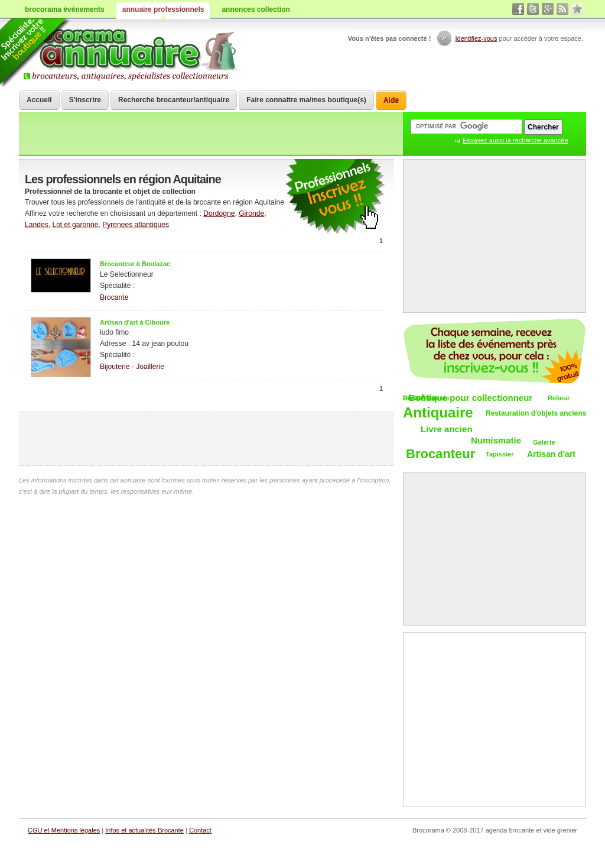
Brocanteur (440, 454)
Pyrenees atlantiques (136, 225)
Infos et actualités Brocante (144, 830)
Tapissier (500, 454)
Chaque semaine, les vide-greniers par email (495, 351)
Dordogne (219, 213)
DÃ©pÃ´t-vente (426, 398)
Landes (37, 225)
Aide (391, 100)
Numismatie (496, 440)
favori (577, 9)
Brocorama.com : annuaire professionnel (132, 53)
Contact (200, 830)
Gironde (251, 213)
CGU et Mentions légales (64, 830)
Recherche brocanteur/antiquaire (174, 100)
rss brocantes (562, 9)
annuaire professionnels (163, 9)
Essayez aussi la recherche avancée (515, 140)
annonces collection (256, 9)
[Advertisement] (207, 439)
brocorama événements (65, 9)
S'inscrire (85, 100)
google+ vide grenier (548, 9)
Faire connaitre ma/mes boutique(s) (306, 100)
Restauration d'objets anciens (536, 413)
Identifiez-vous (476, 38)
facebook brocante (518, 9)
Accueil (39, 100)
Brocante (114, 297)
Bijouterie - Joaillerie (132, 367)
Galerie (544, 442)
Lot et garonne (75, 225)
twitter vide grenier (533, 9)
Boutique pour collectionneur (471, 398)
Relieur (559, 398)
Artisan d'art (551, 454)
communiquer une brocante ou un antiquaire (335, 197)
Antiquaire (438, 413)
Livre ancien (447, 429)
